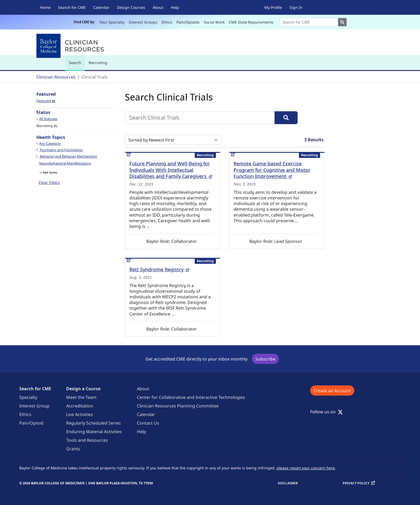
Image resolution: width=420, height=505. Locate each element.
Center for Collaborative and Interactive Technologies (191, 397)
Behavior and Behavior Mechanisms (68, 156)
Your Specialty (112, 22)
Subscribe (265, 359)
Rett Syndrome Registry (159, 269)
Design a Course (83, 389)
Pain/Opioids (188, 22)
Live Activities (80, 414)
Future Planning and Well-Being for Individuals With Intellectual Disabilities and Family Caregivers (171, 170)
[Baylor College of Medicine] (71, 46)
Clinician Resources (56, 77)
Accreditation (80, 406)
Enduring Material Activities (94, 432)
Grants (73, 449)
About (158, 7)
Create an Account (332, 391)
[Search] (309, 22)
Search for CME (72, 7)
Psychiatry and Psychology (61, 150)
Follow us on (327, 412)
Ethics (167, 22)
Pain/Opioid (31, 423)
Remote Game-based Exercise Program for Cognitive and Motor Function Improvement (272, 170)
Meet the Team (81, 397)
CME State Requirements (251, 22)
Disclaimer (288, 483)
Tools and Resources (87, 440)
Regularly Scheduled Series (93, 423)
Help (175, 7)
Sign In (296, 7)
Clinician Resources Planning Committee (178, 406)
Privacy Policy (356, 483)
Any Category (50, 143)
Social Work (214, 22)
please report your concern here (306, 468)
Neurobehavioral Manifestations (65, 163)
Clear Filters (49, 182)
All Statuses (48, 119)
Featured (46, 101)
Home (45, 7)
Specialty (28, 397)
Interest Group (34, 406)
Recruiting (98, 63)
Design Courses (131, 7)
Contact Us (148, 423)
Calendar (101, 7)
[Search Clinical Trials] (200, 118)
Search (76, 65)
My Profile (273, 7)
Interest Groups (143, 22)
